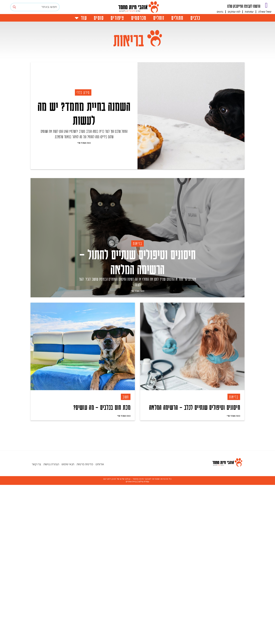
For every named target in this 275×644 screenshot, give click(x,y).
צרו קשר (36, 623)
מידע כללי (83, 92)
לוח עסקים (234, 12)
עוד (81, 18)
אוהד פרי (82, 143)
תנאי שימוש (68, 623)
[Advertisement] (139, 201)
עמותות (249, 12)
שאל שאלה (265, 12)
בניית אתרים (131, 641)
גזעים (220, 12)
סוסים (99, 18)
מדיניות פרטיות (85, 623)
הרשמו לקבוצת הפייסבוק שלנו (244, 6)
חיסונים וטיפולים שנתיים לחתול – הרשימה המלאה (138, 315)
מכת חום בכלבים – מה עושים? (102, 461)
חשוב (126, 451)
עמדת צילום (144, 641)
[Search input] (38, 7)
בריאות (137, 297)
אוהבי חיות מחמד (141, 638)
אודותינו (100, 623)
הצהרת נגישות (51, 623)
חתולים (177, 18)
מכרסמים (139, 18)
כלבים (195, 18)
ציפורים (117, 18)
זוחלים (159, 18)
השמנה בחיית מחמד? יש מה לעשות (84, 113)
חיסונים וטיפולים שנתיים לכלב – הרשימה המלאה (195, 461)
